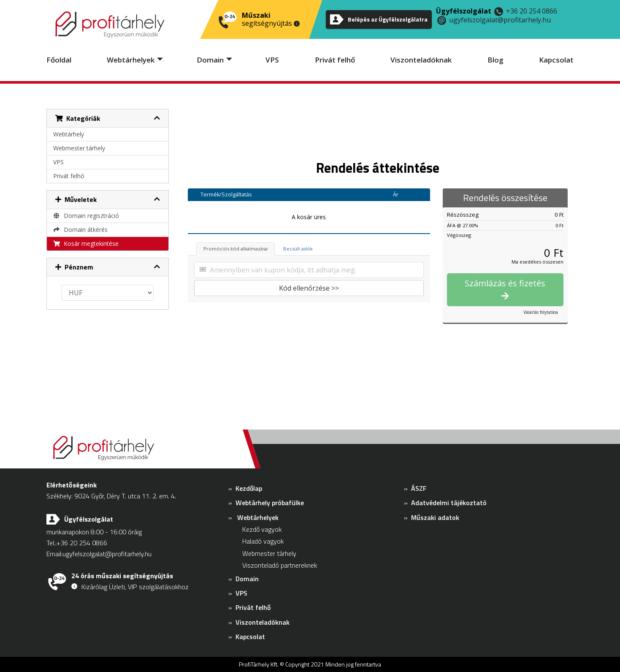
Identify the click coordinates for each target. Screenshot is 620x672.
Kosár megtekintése (86, 243)
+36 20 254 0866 (532, 11)
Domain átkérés (81, 230)
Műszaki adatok (435, 517)
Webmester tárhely (79, 148)
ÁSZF (419, 488)
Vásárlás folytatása (541, 312)
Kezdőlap (249, 488)
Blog (495, 60)
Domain (210, 60)
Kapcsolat (556, 60)
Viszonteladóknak (421, 60)
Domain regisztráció (86, 216)
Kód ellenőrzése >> (309, 288)
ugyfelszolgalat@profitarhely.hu (500, 20)
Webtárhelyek (131, 60)
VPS (272, 60)
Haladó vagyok (263, 541)
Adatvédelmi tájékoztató (449, 503)
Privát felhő (335, 60)
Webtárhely (69, 134)
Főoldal (59, 60)
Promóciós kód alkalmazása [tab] (236, 249)
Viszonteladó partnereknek (280, 565)
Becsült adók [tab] (298, 249)
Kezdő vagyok (262, 529)
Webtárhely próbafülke (270, 503)
